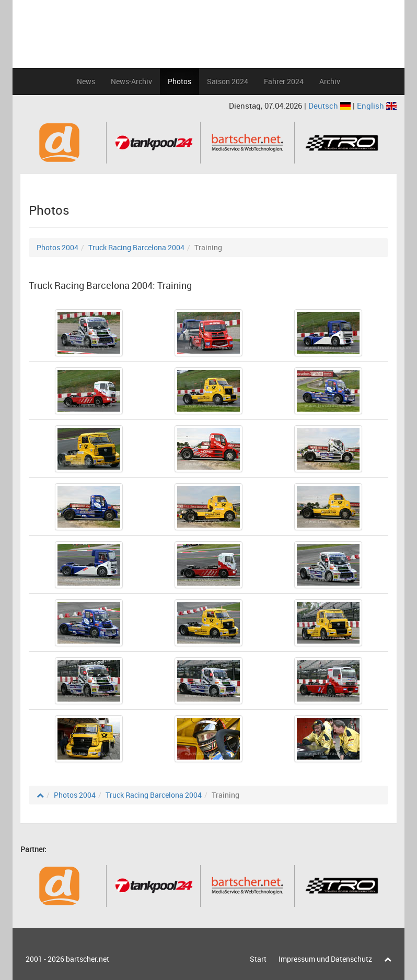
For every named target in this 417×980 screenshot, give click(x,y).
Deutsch (331, 106)
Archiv (330, 81)
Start (258, 959)
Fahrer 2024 (284, 81)
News (86, 81)
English (377, 106)
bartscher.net (88, 959)
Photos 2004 (57, 247)
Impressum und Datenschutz (325, 959)
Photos (179, 81)
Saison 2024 (228, 81)
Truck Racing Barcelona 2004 (136, 247)
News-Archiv (131, 81)
